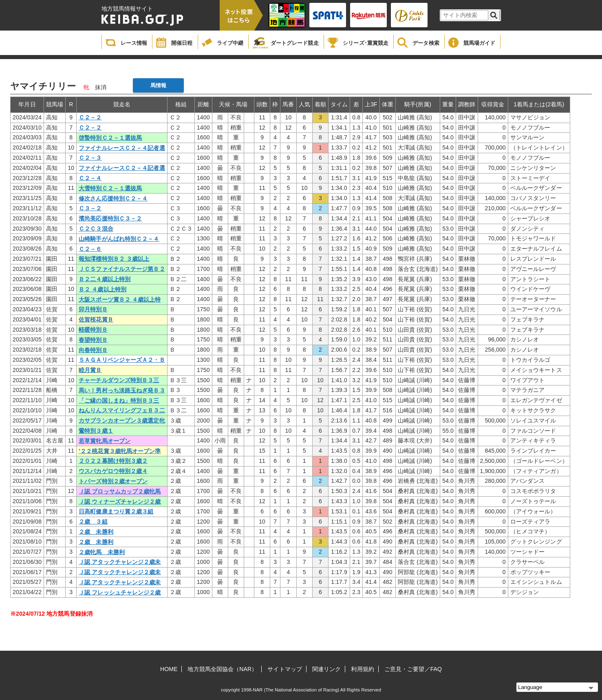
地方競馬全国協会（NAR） (222, 669)
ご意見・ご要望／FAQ (413, 669)
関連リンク (327, 669)
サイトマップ (285, 669)
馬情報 (158, 85)
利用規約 (362, 669)
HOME (169, 669)
